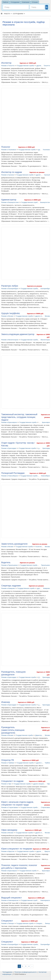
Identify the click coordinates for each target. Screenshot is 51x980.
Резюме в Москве (7, 316)
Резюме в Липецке (8, 923)
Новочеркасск (45, 900)
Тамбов (47, 763)
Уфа (48, 784)
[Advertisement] (25, 115)
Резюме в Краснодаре (9, 448)
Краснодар (46, 448)
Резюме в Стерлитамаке (10, 807)
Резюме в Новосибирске (10, 476)
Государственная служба (25, 66)
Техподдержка (7, 972)
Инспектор (6, 63)
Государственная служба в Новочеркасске (35, 900)
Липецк (47, 923)
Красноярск (46, 422)
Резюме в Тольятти (8, 66)
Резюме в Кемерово (8, 588)
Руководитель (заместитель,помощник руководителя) (13, 730)
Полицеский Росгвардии (13, 473)
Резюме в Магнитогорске (10, 340)
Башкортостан (45, 202)
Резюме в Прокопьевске (9, 565)
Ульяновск (46, 150)
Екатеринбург (45, 289)
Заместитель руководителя (14, 544)
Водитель (6, 562)
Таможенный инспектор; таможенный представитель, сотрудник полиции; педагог (19, 417)
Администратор (9, 200)
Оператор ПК (8, 760)
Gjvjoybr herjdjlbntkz (11, 313)
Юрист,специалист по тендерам (17, 849)
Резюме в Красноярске (9, 422)
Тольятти (47, 66)
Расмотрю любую (10, 286)
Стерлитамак (45, 807)
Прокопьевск (46, 565)
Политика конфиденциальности (25, 972)
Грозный (47, 175)
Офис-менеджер (9, 830)
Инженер (6, 702)
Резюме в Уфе (6, 784)
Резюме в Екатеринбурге (10, 289)
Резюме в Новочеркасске (10, 900)
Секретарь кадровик (11, 586)
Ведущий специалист (12, 898)
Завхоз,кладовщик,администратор (18, 334)
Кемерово (46, 588)
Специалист (7, 921)
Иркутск (47, 851)
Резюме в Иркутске (8, 851)
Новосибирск (45, 476)
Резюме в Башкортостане (10, 202)
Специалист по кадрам (12, 781)
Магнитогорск (45, 340)
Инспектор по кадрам (12, 172)
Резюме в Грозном (8, 175)
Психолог (6, 147)
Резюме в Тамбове (8, 763)
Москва (47, 316)
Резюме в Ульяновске (9, 150)
